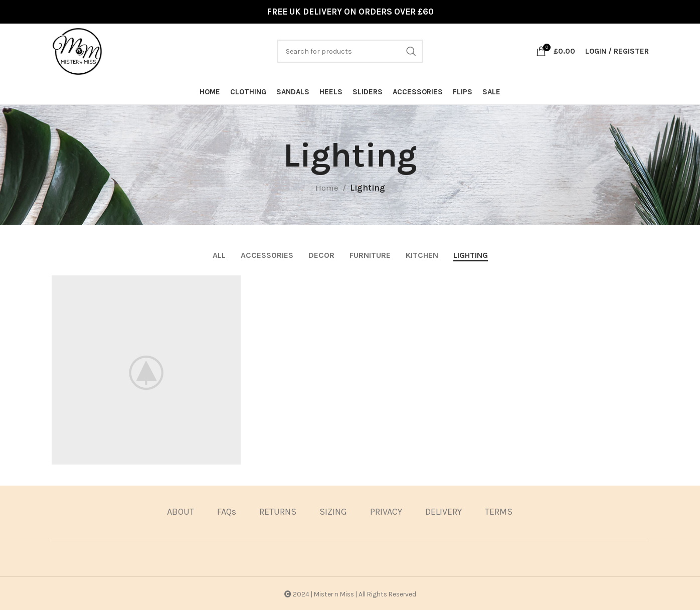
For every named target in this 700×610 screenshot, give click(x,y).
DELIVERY (444, 511)
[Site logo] (77, 50)
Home (327, 188)
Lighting (368, 188)
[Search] (350, 51)
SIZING (333, 511)
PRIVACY (386, 511)
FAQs (227, 511)
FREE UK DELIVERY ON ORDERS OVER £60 (350, 12)
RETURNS (278, 511)
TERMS (499, 511)
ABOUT (181, 511)
